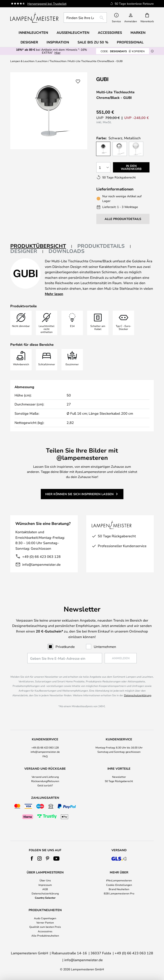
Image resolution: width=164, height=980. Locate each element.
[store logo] (34, 18)
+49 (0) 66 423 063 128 (41, 556)
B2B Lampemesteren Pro (119, 893)
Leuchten (42, 61)
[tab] (41, 246)
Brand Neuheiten (119, 889)
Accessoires (45, 931)
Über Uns (45, 880)
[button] (78, 82)
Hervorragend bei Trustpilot (47, 4)
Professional (130, 42)
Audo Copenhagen (45, 918)
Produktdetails (101, 246)
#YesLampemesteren (119, 880)
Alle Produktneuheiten (45, 935)
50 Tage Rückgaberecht (119, 781)
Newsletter (119, 777)
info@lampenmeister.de (41, 564)
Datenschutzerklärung (138, 695)
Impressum (45, 885)
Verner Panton (45, 922)
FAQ (45, 756)
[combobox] (85, 18)
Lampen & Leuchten (22, 61)
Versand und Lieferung (45, 777)
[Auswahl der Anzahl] (103, 167)
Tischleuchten (58, 61)
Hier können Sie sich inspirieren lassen (79, 494)
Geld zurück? (45, 785)
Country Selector (45, 898)
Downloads (67, 251)
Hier (57, 53)
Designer (24, 251)
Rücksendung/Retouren (45, 781)
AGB (45, 889)
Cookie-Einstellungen (119, 885)
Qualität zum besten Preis (45, 927)
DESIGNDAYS (123, 51)
